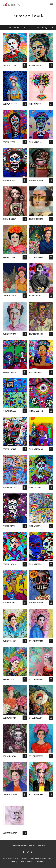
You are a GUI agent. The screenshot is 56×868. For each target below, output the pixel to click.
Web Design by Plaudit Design (42, 858)
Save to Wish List (25, 65)
